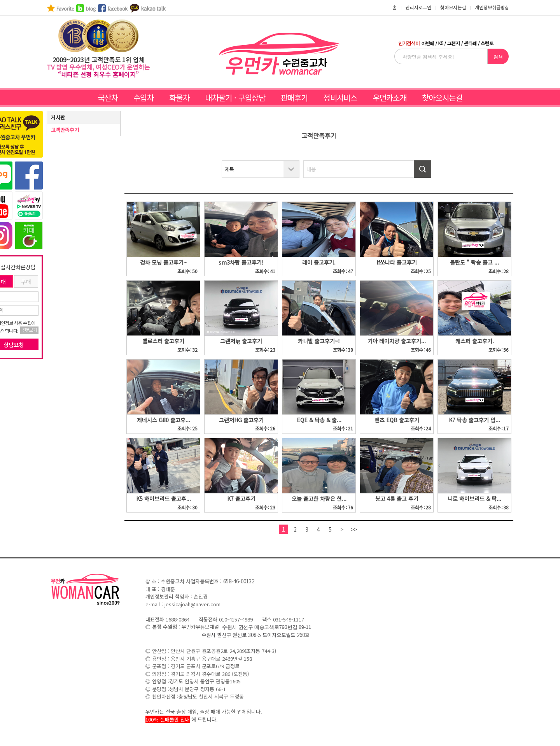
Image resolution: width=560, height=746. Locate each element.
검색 (498, 57)
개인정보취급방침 (492, 7)
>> (354, 529)
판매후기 (294, 97)
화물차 (179, 97)
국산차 (108, 97)
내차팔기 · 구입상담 (235, 97)
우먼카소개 (389, 97)
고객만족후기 (65, 130)
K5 (440, 43)
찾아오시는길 (442, 97)
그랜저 (453, 43)
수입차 (143, 97)
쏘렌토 (487, 43)
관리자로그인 (418, 7)
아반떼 (428, 43)
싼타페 (470, 43)
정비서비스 (340, 97)
